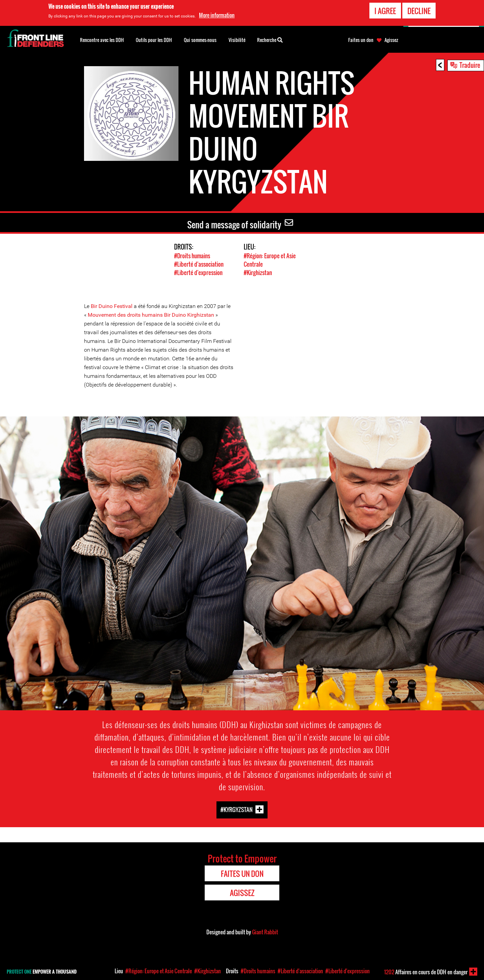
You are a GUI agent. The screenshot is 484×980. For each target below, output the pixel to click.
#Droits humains (192, 256)
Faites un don (361, 40)
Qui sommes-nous (200, 40)
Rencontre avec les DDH (102, 40)
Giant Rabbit (265, 932)
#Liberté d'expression (198, 273)
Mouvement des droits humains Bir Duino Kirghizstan (150, 315)
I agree (385, 10)
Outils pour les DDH (154, 40)
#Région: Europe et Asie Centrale (159, 971)
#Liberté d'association (199, 264)
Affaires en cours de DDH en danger (426, 972)
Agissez (391, 40)
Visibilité (237, 40)
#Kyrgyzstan (237, 810)
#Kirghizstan (258, 273)
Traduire (470, 65)
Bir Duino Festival (112, 306)
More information (217, 14)
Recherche (270, 39)
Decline (419, 10)
